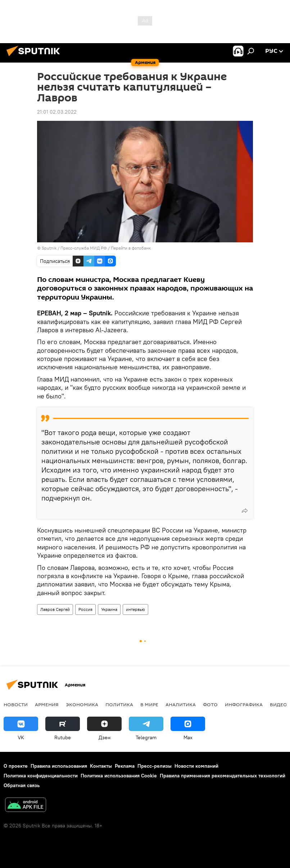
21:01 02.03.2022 (57, 112)
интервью (135, 609)
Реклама (125, 766)
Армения (47, 704)
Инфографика (244, 704)
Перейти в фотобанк (131, 248)
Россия (85, 609)
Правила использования (59, 766)
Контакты (101, 766)
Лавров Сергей (55, 609)
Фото (210, 704)
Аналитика (181, 704)
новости (16, 704)
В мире (149, 704)
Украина (109, 609)
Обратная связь (22, 785)
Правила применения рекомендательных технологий (223, 776)
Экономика (82, 704)
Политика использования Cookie (119, 776)
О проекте (16, 766)
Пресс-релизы (155, 766)
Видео (278, 704)
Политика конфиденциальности (41, 776)
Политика (119, 704)
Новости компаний (196, 766)
